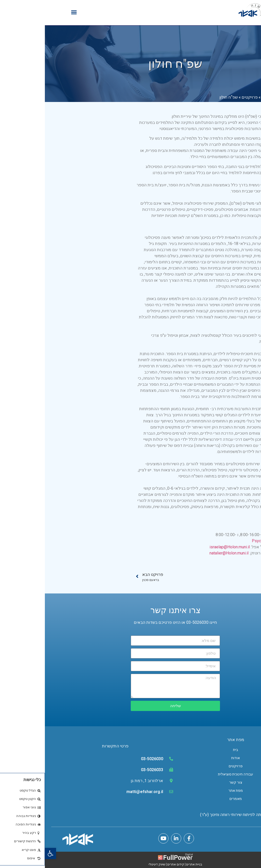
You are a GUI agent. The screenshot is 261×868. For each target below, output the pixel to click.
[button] (6, 853)
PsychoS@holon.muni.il (228, 541)
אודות (191, 758)
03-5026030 (107, 759)
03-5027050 (235, 529)
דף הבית (224, 97)
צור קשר (191, 782)
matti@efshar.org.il (100, 792)
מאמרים (191, 799)
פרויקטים (205, 97)
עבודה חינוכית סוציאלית (191, 774)
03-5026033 (107, 770)
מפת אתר (191, 791)
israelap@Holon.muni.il (185, 547)
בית (191, 750)
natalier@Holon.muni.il (184, 553)
